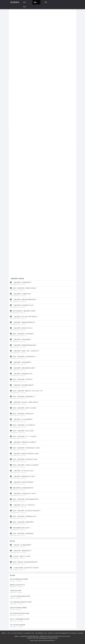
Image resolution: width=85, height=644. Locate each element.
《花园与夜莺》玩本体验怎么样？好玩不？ (23, 494)
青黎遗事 (40, 633)
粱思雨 (34, 636)
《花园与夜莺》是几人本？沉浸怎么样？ (23, 506)
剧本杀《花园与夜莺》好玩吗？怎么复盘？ (23, 409)
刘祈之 (60, 636)
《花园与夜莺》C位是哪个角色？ (21, 295)
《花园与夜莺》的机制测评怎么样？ (21, 375)
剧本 (25, 2)
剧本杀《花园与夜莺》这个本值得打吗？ (23, 426)
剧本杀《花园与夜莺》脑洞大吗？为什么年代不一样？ (27, 392)
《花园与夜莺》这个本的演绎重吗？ (21, 420)
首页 (25, 7)
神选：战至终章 (49, 633)
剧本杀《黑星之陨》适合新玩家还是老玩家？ (24, 563)
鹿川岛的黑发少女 (74, 633)
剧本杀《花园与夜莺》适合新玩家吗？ (22, 335)
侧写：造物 (35, 633)
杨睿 (24, 636)
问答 (46, 2)
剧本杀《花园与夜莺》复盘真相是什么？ (23, 397)
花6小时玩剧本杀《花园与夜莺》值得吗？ (23, 312)
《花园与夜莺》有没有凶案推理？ (21, 363)
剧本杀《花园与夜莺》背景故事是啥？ (22, 534)
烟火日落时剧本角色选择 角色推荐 (20, 614)
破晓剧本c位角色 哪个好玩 (17, 586)
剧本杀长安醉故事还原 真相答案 (19, 580)
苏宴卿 (41, 636)
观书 (59, 633)
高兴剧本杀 (15, 2)
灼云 (44, 633)
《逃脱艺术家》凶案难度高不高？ (21, 551)
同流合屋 (20, 633)
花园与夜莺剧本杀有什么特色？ (20, 529)
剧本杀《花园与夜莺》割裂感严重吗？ (22, 523)
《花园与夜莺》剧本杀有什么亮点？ (21, 329)
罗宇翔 (27, 636)
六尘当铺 (25, 633)
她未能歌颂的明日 (64, 633)
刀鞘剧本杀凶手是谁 (16, 592)
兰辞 (67, 636)
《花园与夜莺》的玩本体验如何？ (21, 340)
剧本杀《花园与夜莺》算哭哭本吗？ (21, 380)
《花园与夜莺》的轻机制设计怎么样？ (22, 306)
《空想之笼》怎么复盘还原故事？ (21, 546)
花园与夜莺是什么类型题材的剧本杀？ (22, 489)
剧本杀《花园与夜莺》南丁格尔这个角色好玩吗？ (25, 512)
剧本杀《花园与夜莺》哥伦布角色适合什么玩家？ (25, 449)
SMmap (40, 641)
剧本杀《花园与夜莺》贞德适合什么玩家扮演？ (25, 466)
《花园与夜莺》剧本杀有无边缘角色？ (22, 483)
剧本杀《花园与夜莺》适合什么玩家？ (22, 432)
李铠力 (38, 636)
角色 (35, 2)
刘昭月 (57, 636)
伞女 (12, 633)
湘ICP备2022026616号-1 (49, 641)
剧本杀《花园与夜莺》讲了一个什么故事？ (23, 437)
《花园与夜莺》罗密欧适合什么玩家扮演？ (23, 443)
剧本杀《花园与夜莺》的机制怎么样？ (22, 414)
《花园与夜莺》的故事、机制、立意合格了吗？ (25, 352)
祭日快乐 (16, 633)
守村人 (9, 633)
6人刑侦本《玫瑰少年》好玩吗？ (21, 557)
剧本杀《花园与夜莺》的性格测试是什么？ (23, 357)
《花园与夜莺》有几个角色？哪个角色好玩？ (24, 317)
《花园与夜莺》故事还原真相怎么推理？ (23, 369)
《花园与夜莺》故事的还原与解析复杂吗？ (23, 300)
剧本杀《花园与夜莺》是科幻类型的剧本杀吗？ (25, 500)
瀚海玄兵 (30, 633)
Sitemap (32, 641)
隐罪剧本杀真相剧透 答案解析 (18, 609)
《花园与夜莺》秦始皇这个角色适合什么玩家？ (25, 454)
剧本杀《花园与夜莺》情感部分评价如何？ (23, 289)
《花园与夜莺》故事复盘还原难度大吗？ (23, 323)
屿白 (69, 636)
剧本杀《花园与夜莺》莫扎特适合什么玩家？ (24, 460)
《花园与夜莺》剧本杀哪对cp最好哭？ (22, 386)
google (36, 641)
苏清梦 (48, 636)
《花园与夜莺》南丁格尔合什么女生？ (22, 472)
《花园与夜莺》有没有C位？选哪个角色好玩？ (24, 403)
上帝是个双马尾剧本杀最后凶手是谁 (20, 597)
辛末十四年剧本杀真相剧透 (18, 626)
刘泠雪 (64, 636)
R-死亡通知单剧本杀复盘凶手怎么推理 (21, 603)
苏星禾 (45, 636)
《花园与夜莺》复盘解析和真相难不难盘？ (23, 346)
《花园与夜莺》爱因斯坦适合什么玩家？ (23, 477)
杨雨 (21, 636)
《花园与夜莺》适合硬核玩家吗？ (21, 283)
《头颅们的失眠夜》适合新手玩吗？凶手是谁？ (25, 569)
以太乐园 (55, 633)
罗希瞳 (31, 636)
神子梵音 (53, 636)
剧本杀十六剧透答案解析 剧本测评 (20, 620)
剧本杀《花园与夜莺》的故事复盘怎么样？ (23, 517)
